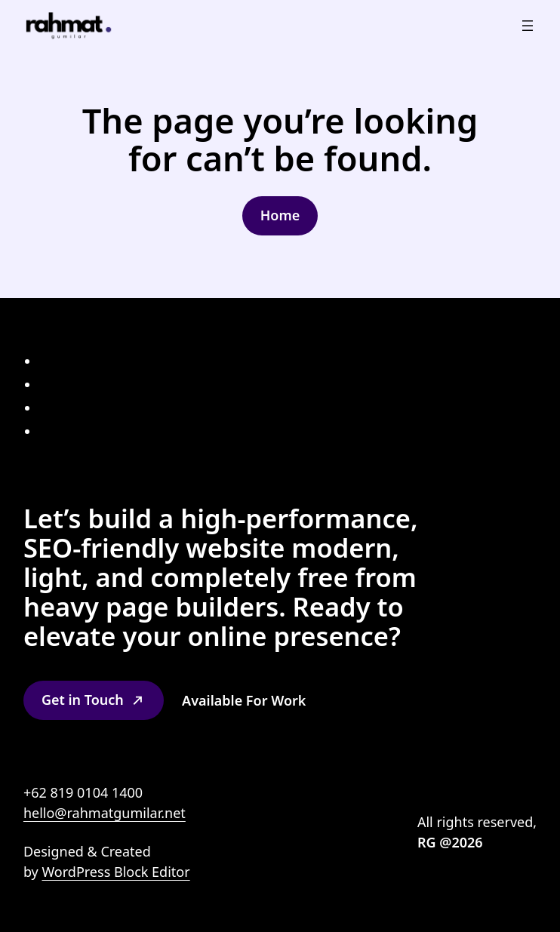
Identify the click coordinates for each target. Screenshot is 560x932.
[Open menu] (528, 26)
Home (280, 215)
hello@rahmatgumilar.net (105, 813)
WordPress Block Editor (115, 872)
